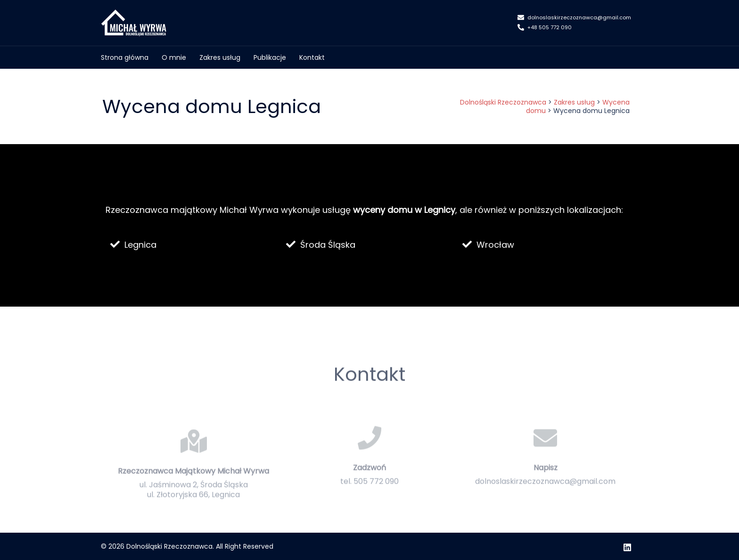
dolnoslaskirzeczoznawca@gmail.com (574, 18)
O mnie (174, 57)
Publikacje (270, 57)
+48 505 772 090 (545, 28)
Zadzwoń (369, 484)
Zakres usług (220, 57)
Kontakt (312, 57)
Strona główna (125, 57)
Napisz (546, 484)
